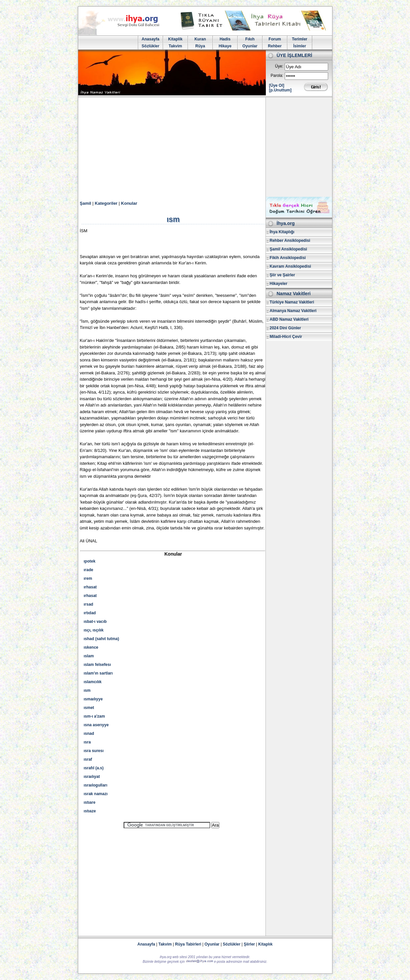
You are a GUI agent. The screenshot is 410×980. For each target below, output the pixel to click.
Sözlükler (150, 46)
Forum (275, 39)
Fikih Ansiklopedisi (288, 258)
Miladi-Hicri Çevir (286, 337)
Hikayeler (279, 284)
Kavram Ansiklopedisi (291, 266)
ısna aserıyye (96, 725)
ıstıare (90, 802)
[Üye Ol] (277, 85)
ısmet (89, 708)
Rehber (275, 46)
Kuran (200, 39)
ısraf (88, 759)
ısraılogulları (96, 785)
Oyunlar (250, 46)
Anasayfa (150, 39)
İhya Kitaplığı (282, 232)
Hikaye (225, 46)
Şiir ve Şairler (283, 275)
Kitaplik (175, 39)
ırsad (89, 604)
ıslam (89, 656)
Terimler (300, 39)
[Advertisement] (205, 147)
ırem (88, 578)
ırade (89, 570)
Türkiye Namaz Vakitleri (292, 302)
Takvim (175, 46)
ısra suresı (94, 751)
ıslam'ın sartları (98, 673)
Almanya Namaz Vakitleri (293, 311)
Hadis (225, 39)
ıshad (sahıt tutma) (102, 639)
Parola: (277, 76)
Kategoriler (106, 203)
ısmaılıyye (93, 699)
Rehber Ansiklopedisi (290, 241)
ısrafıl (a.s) (94, 768)
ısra (87, 742)
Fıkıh (250, 39)
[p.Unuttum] (280, 90)
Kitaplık (265, 944)
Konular (129, 203)
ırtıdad (90, 613)
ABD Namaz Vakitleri (289, 319)
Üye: (279, 66)
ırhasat (90, 587)
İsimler (300, 46)
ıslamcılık (93, 682)
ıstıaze (90, 811)
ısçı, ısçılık (94, 630)
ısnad (89, 734)
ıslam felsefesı (97, 665)
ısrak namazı (96, 794)
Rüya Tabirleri (188, 944)
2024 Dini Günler (286, 328)
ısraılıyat (92, 777)
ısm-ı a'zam (94, 716)
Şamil (86, 203)
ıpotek (90, 561)
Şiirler (249, 944)
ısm (87, 690)
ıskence (91, 647)
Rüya (200, 46)
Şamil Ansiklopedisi (289, 249)
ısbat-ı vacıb (95, 622)
